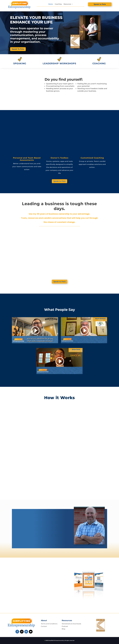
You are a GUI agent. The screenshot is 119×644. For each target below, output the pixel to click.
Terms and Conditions (49, 624)
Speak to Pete (100, 4)
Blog (63, 629)
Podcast (65, 626)
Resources (67, 4)
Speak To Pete (18, 49)
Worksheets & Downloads (71, 624)
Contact (44, 626)
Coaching (58, 4)
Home (51, 4)
